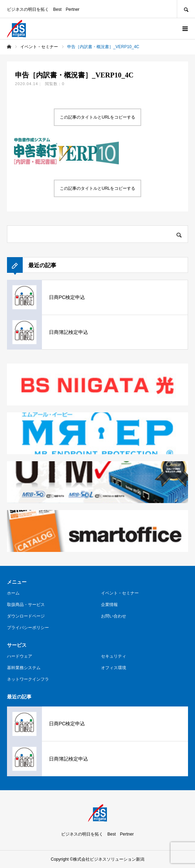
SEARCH (186, 9)
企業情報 (109, 605)
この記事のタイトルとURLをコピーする (97, 117)
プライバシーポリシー (28, 628)
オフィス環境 (114, 668)
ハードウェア (20, 656)
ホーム (13, 593)
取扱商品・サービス (26, 605)
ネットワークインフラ (28, 679)
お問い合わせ (114, 616)
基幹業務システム (24, 668)
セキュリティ (114, 656)
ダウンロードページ (26, 616)
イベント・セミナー (120, 593)
